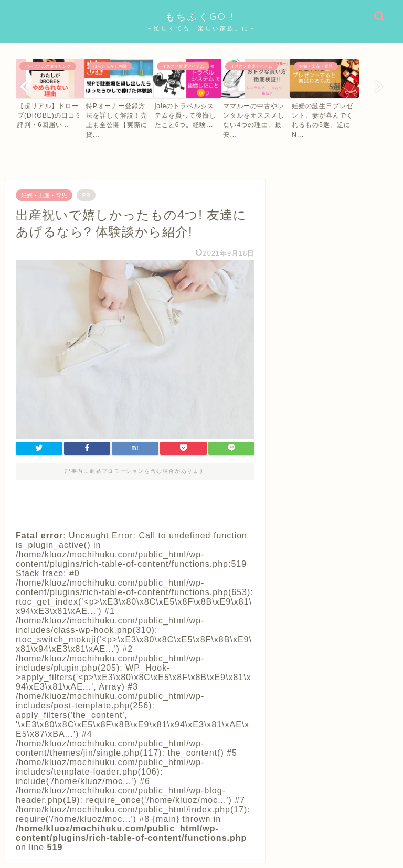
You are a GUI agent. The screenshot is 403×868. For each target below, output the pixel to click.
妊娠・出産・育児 (44, 195)
